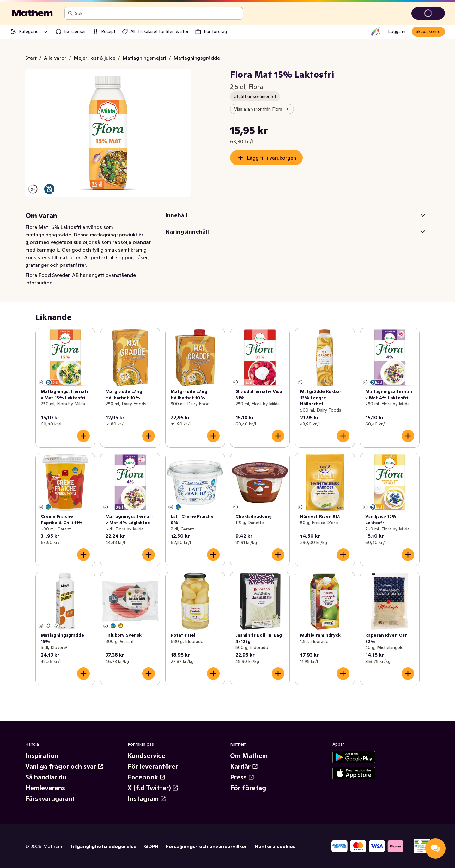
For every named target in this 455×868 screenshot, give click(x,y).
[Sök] (70, 13)
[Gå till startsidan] (32, 13)
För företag (248, 788)
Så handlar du (46, 777)
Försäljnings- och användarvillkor (206, 846)
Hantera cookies (275, 846)
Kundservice (146, 756)
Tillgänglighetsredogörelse (103, 846)
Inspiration (42, 756)
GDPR (151, 846)
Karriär (244, 767)
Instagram (147, 799)
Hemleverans (45, 788)
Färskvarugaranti (51, 799)
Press (242, 777)
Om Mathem (249, 756)
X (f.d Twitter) (153, 788)
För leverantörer (153, 767)
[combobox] (158, 13)
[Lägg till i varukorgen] (83, 436)
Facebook (147, 777)
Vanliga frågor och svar (64, 767)
